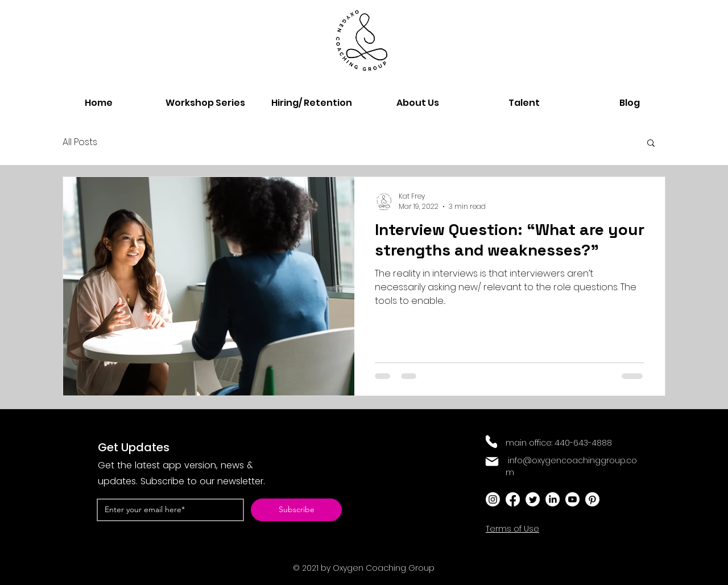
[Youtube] (572, 499)
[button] (651, 144)
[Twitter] (533, 499)
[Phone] (491, 442)
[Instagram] (493, 499)
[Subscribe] (296, 510)
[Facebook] (513, 499)
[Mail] (492, 462)
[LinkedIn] (553, 499)
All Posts (80, 142)
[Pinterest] (592, 499)
